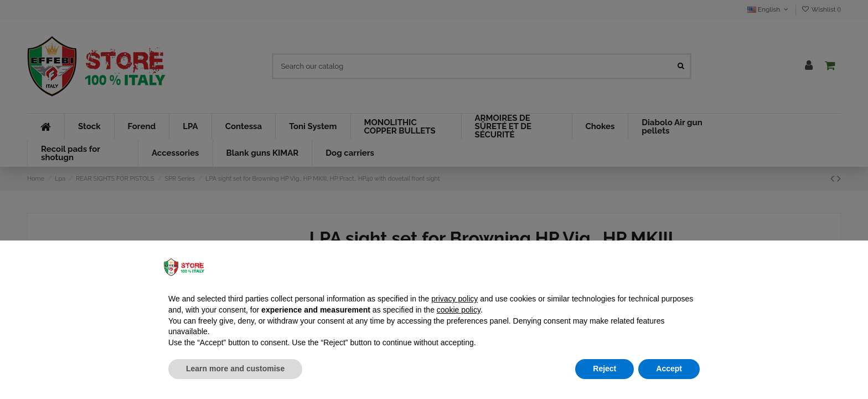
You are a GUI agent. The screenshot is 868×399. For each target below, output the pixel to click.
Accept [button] (669, 369)
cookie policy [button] (459, 310)
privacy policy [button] (454, 299)
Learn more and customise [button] (235, 369)
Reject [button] (604, 369)
